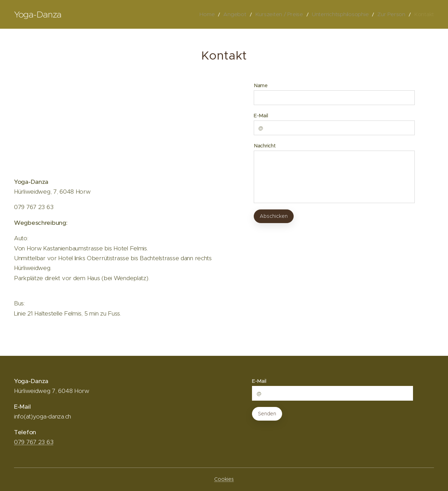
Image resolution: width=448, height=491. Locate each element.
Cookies (224, 479)
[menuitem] (227, 14)
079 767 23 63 (34, 442)
